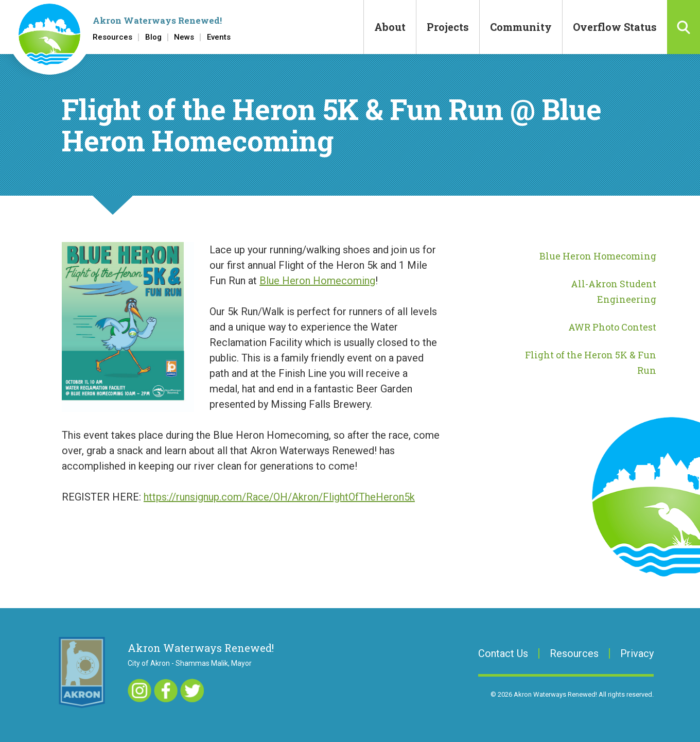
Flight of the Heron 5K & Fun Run (591, 363)
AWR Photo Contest (612, 327)
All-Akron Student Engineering (614, 291)
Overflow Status (615, 27)
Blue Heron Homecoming (317, 281)
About (390, 27)
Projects (448, 27)
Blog (153, 37)
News (184, 37)
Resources (112, 37)
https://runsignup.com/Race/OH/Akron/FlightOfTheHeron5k (279, 497)
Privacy (637, 653)
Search (684, 27)
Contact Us (503, 653)
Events (219, 37)
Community (521, 27)
